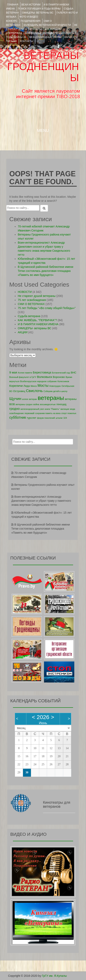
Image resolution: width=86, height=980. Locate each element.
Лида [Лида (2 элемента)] (27, 386)
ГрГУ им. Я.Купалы (54, 976)
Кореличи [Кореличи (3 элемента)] (16, 386)
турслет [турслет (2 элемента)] (31, 418)
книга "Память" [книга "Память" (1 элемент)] (52, 409)
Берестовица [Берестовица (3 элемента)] (42, 372)
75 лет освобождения (32, 300)
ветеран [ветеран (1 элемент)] (33, 399)
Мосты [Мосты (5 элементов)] (43, 386)
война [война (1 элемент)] (36, 404)
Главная (13, 5)
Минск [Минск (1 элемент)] (34, 386)
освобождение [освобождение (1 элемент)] (17, 413)
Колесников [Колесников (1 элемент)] (63, 381)
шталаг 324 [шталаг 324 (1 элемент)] (61, 418)
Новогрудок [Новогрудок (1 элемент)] (55, 386)
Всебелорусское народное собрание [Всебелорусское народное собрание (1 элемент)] (38, 381)
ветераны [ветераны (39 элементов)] (51, 398)
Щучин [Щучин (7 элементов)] (15, 399)
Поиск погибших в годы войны (39, 9)
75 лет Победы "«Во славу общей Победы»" (47, 308)
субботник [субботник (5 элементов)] (18, 417)
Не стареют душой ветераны (37, 296)
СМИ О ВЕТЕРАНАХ (31, 304)
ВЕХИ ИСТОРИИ (31, 5)
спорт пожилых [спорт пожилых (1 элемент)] (69, 413)
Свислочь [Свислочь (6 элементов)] (34, 391)
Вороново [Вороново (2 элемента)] (59, 377)
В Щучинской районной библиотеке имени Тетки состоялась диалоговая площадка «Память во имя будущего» (46, 271)
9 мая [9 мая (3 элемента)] (13, 372)
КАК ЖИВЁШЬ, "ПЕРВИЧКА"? (37, 320)
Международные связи (45, 37)
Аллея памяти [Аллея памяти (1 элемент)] (25, 373)
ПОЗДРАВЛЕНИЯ (30, 21)
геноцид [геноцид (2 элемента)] (61, 404)
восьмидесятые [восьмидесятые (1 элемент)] (48, 404)
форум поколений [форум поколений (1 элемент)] (46, 418)
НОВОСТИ (25, 292)
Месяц (21, 728)
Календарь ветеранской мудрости (47, 25)
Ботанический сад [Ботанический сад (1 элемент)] (61, 373)
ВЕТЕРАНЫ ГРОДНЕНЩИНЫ (43, 67)
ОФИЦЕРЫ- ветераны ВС (38, 13)
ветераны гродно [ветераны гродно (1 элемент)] (24, 404)
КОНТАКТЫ (27, 41)
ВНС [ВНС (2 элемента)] (73, 373)
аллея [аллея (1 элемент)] (25, 399)
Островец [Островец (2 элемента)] (19, 391)
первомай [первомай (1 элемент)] (29, 413)
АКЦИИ (23, 332)
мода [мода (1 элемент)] (73, 409)
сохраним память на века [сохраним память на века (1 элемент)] (48, 413)
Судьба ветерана (29, 316)
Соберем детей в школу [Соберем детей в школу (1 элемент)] (55, 391)
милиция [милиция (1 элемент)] (65, 409)
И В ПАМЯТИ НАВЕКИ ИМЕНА (38, 324)
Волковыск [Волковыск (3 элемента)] (45, 377)
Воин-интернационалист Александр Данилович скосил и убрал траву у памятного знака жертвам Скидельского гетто (41, 501)
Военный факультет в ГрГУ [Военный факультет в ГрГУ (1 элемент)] (23, 377)
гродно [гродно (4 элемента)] (15, 409)
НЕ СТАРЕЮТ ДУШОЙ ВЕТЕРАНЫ (42, 27)
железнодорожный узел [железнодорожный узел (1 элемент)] (32, 409)
